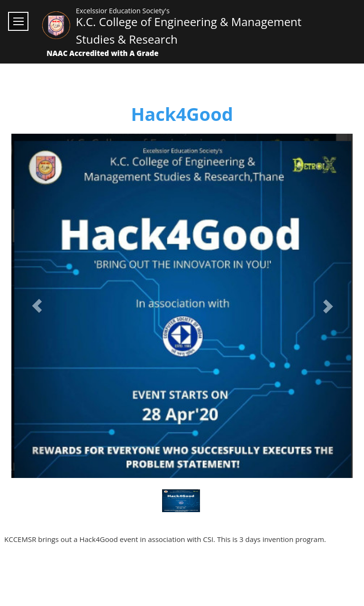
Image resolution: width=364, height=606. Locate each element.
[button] (37, 306)
